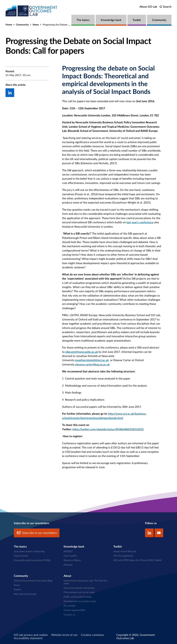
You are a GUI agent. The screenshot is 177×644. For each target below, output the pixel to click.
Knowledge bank (111, 20)
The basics (83, 20)
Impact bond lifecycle (125, 552)
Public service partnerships (78, 597)
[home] (31, 11)
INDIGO (68, 552)
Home (9, 25)
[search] (166, 7)
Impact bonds (21, 556)
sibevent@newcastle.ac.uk (82, 352)
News (36, 25)
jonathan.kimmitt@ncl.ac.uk (92, 360)
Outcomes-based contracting (29, 552)
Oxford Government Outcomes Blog (33, 581)
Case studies (70, 556)
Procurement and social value (79, 592)
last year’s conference (140, 222)
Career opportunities (74, 610)
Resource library (72, 560)
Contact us (69, 615)
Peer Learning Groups (25, 594)
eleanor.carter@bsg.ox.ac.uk (92, 365)
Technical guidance (123, 556)
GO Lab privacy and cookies (31, 635)
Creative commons (92, 635)
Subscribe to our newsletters (37, 533)
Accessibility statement (28, 638)
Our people (70, 606)
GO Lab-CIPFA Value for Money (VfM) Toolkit (137, 560)
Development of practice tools (80, 601)
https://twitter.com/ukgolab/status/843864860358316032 (108, 429)
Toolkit (137, 20)
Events (17, 590)
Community (159, 20)
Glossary (68, 565)
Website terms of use (64, 635)
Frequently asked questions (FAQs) (32, 560)
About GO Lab (148, 7)
